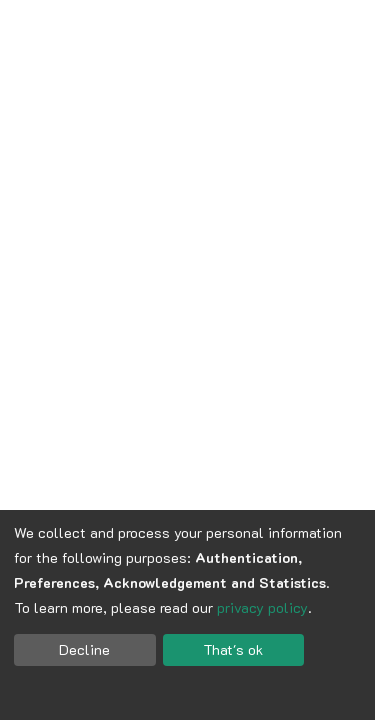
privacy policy (262, 607)
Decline (84, 649)
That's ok (233, 649)
